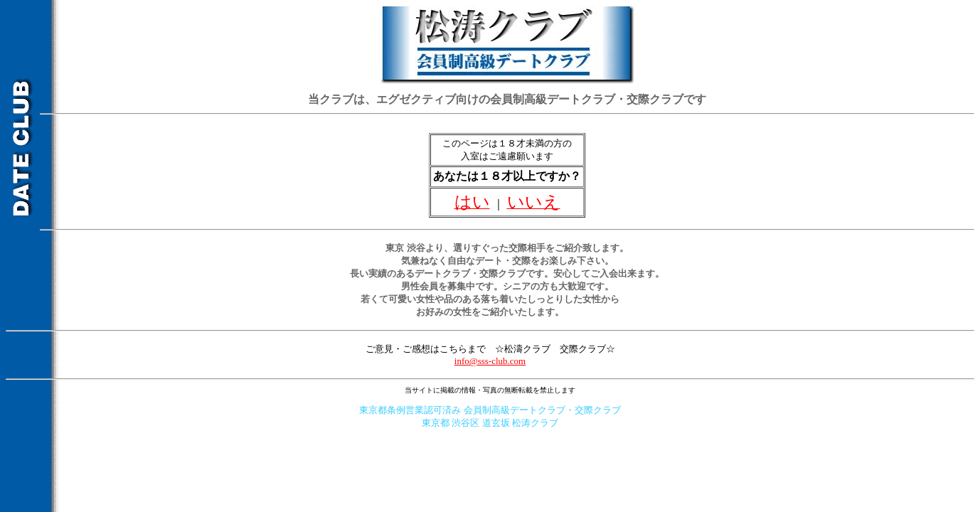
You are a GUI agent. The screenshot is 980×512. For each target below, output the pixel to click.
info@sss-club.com (490, 361)
